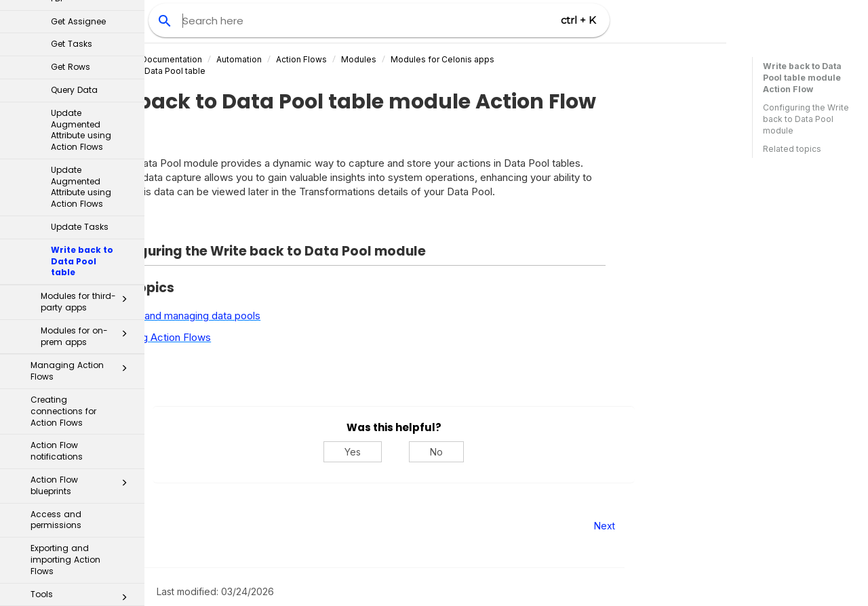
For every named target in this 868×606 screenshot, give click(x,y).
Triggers (78, 404)
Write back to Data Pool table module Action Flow (802, 78)
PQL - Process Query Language (73, 536)
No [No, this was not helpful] (549, 452)
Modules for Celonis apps (555, 59)
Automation (352, 59)
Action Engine (78, 473)
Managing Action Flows (83, 132)
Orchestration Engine (78, 450)
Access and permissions (56, 281)
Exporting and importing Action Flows (65, 320)
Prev (181, 526)
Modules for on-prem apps (88, 97)
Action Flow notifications (57, 211)
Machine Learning (73, 574)
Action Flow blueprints (83, 246)
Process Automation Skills (78, 498)
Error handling (83, 380)
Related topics (792, 149)
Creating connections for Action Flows (63, 172)
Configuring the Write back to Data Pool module (806, 119)
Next (717, 526)
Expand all (216, 224)
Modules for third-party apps (88, 62)
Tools (83, 358)
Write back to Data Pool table (260, 71)
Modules (471, 59)
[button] (124, 62)
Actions (78, 427)
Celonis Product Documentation (251, 59)
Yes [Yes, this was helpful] (465, 452)
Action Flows (414, 59)
